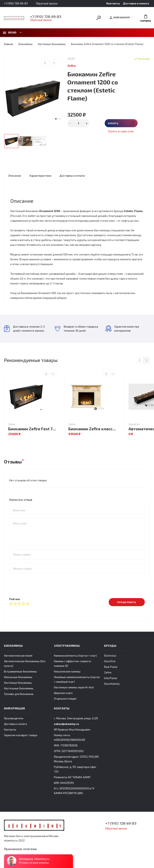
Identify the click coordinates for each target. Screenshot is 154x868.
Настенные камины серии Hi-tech (74, 687)
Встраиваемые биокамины (20, 671)
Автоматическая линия (18, 656)
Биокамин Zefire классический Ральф (92, 429)
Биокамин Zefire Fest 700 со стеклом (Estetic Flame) (32, 429)
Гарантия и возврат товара (21, 735)
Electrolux (110, 656)
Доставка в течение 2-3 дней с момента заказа (24, 328)
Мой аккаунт (120, 17)
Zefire (108, 672)
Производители (14, 718)
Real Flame (111, 667)
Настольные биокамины (19, 688)
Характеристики (40, 176)
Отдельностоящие (65, 699)
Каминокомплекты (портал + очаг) (75, 656)
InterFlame (111, 678)
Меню (10, 33)
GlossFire (110, 661)
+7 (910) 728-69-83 (16, 3)
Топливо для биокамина (19, 694)
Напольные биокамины (18, 677)
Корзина (146, 18)
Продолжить (127, 602)
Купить (121, 123)
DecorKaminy (112, 684)
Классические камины (67, 671)
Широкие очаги (63, 693)
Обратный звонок (47, 4)
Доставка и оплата (136, 3)
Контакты (113, 3)
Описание (15, 176)
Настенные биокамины (18, 683)
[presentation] (40, 585)
